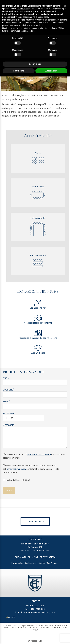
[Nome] (35, 383)
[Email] (35, 406)
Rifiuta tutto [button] (19, 71)
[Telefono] (23, 418)
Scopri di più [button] (35, 64)
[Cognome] (35, 394)
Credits (42, 563)
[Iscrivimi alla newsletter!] (4, 480)
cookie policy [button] (43, 17)
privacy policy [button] (23, 9)
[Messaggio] (35, 438)
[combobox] (8, 418)
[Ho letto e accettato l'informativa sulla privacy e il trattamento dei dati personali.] (4, 454)
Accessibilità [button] (36, 641)
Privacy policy (17, 563)
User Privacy (52, 563)
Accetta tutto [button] (51, 71)
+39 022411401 (37, 606)
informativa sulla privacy (39, 454)
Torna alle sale (35, 522)
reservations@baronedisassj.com (39, 612)
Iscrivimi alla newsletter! (16, 480)
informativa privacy (17, 469)
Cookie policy (31, 563)
